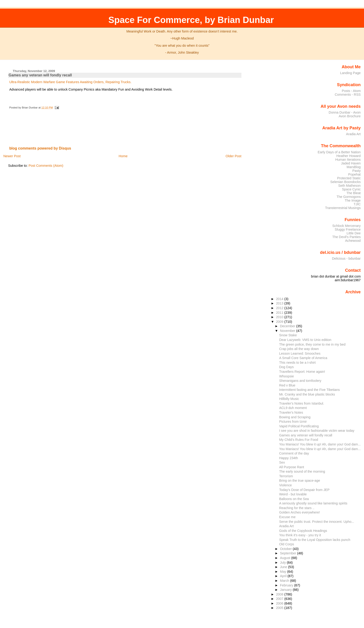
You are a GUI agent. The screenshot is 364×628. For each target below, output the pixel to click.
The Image (353, 200)
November (288, 331)
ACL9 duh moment (293, 408)
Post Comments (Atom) (46, 166)
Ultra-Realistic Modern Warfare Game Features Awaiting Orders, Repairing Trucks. (70, 82)
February (287, 585)
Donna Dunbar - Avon (345, 112)
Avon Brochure (350, 116)
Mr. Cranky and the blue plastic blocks (307, 394)
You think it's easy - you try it (300, 535)
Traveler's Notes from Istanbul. (301, 403)
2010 (280, 317)
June (284, 567)
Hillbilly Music (289, 399)
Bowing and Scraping (295, 417)
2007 (280, 599)
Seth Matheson (349, 186)
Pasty (357, 171)
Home (123, 156)
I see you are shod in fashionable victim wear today (317, 431)
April (284, 576)
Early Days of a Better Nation (339, 152)
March (285, 581)
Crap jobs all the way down (299, 349)
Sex (282, 462)
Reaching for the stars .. (297, 508)
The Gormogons (349, 197)
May (284, 572)
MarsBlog (354, 167)
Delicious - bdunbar (346, 258)
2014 (280, 299)
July (283, 563)
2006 (280, 603)
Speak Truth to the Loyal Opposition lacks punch (315, 540)
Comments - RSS (348, 95)
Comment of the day (294, 453)
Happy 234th (288, 458)
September (289, 553)
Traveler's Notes (291, 412)
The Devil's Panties (346, 237)
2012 (280, 308)
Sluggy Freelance (348, 229)
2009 (280, 322)
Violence (285, 485)
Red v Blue (287, 385)
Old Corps (286, 544)
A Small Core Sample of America (303, 358)
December (288, 326)
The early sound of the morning (302, 471)
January (286, 590)
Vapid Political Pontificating (299, 426)
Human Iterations (348, 160)
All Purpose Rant (291, 467)
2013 (280, 303)
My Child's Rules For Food (299, 440)
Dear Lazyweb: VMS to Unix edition (305, 340)
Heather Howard (349, 156)
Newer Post (12, 156)
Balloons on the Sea (294, 499)
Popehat (354, 174)
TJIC (357, 204)
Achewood (353, 241)
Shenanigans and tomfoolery (300, 381)
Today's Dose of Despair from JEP (304, 490)
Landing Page (350, 73)
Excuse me (287, 517)
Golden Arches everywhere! (299, 512)
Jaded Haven (351, 163)
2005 (280, 608)
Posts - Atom (351, 91)
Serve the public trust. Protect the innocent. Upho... (317, 522)
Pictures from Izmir (293, 422)
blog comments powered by (40, 148)
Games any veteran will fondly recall (40, 75)
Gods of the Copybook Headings (303, 531)
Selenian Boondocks (346, 182)
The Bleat (353, 193)
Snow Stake (288, 335)
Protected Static (349, 178)
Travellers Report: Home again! (302, 372)
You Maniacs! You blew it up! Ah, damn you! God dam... (320, 444)
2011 (280, 313)
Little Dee (354, 233)
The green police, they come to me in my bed (312, 344)
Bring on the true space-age (299, 481)
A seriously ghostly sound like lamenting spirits (313, 503)
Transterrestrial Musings (343, 208)
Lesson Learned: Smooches (300, 353)
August (286, 558)
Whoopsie (286, 376)
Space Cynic (351, 189)
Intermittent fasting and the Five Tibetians (309, 390)
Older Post (234, 156)
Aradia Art (353, 134)
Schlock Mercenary (347, 226)
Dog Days (286, 367)
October (286, 549)
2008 (280, 594)
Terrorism (286, 476)
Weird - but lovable (293, 494)
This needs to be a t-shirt (297, 363)
